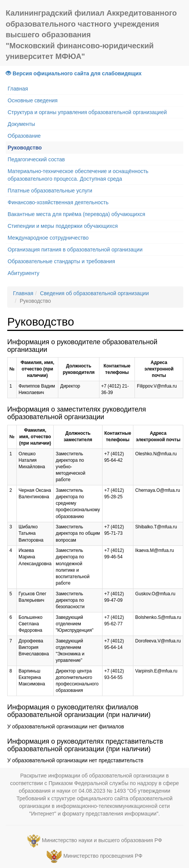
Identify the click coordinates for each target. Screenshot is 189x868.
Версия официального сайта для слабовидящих (74, 73)
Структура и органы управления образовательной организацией (87, 112)
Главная (18, 89)
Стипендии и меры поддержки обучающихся (63, 226)
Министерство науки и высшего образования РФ (102, 841)
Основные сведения (33, 100)
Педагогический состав (36, 159)
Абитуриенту (23, 273)
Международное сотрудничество (48, 238)
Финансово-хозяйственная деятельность (58, 202)
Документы (21, 124)
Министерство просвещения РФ (103, 856)
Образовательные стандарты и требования (61, 261)
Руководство (25, 148)
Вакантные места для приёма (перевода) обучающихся (76, 214)
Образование (24, 136)
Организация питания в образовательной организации (75, 250)
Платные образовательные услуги (50, 191)
